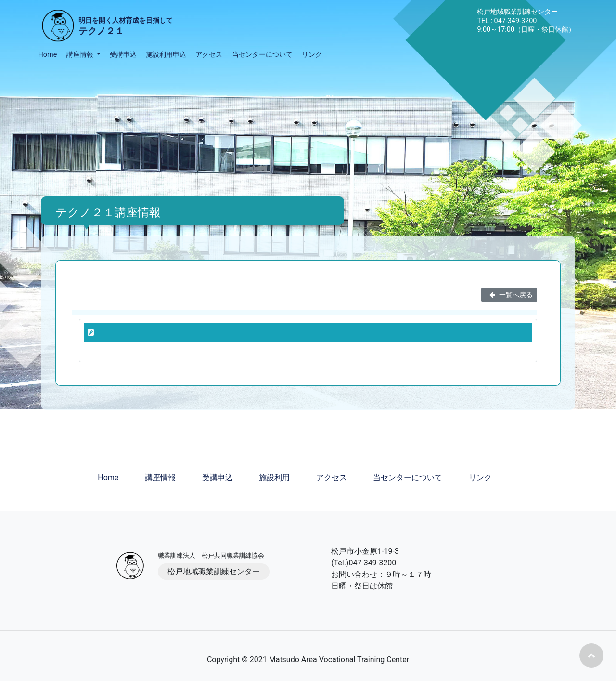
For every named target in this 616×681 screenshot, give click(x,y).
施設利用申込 (166, 55)
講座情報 (160, 478)
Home (48, 55)
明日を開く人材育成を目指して (126, 27)
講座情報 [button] (81, 55)
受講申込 (123, 55)
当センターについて (262, 55)
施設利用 (274, 478)
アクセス (209, 55)
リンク (312, 55)
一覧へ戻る (509, 295)
